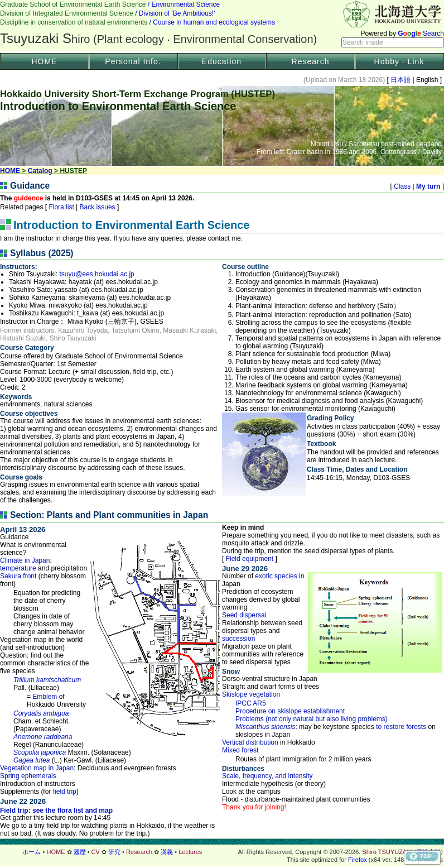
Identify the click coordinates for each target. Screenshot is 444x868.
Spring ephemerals (28, 776)
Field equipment (249, 559)
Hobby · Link (399, 61)
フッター (222, 852)
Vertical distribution (250, 742)
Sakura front (18, 576)
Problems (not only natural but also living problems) (312, 719)
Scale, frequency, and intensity (267, 776)
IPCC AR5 (251, 703)
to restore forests (401, 727)
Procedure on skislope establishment (290, 711)
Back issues (97, 207)
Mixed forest (240, 750)
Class (402, 186)
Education (222, 61)
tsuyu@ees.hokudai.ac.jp (97, 274)
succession (238, 639)
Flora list (61, 207)
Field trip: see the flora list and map (56, 811)
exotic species (276, 576)
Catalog (40, 171)
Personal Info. (133, 61)
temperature (18, 568)
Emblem (45, 697)
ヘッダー (222, 26)
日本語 (401, 80)
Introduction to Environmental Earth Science (131, 225)
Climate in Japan (25, 560)
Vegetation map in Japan (37, 768)
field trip (65, 792)
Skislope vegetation (251, 694)
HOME (45, 61)
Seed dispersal (244, 615)
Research (311, 61)
